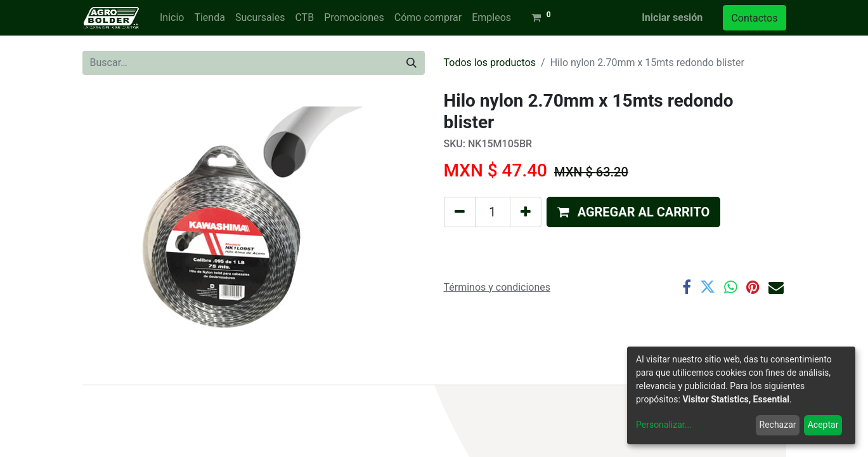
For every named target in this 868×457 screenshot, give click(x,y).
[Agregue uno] (526, 212)
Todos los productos (490, 63)
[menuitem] (172, 18)
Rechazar (778, 425)
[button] (634, 212)
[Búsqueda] (411, 63)
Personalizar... (664, 425)
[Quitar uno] (460, 212)
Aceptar (823, 425)
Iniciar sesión (672, 17)
